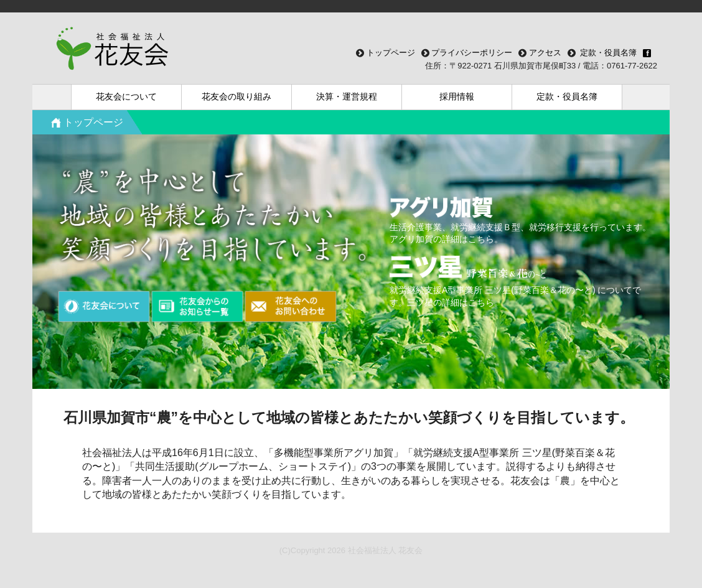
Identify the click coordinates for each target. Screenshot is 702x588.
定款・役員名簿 (567, 96)
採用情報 (457, 96)
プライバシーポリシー (471, 53)
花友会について (126, 96)
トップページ (390, 53)
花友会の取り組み (236, 96)
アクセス (544, 53)
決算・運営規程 (347, 96)
